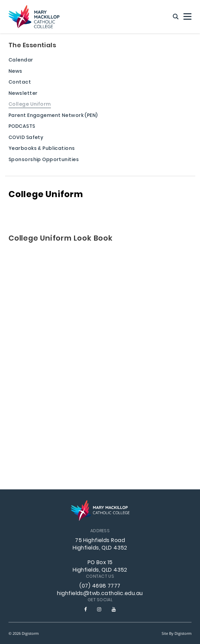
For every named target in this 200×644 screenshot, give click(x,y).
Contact (20, 83)
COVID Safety (26, 138)
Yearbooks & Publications (42, 149)
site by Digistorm (177, 633)
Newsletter (23, 94)
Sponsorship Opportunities (44, 160)
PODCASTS (22, 127)
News (15, 72)
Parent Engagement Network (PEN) (53, 116)
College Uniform (30, 105)
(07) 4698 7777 (100, 586)
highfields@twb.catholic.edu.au (100, 594)
